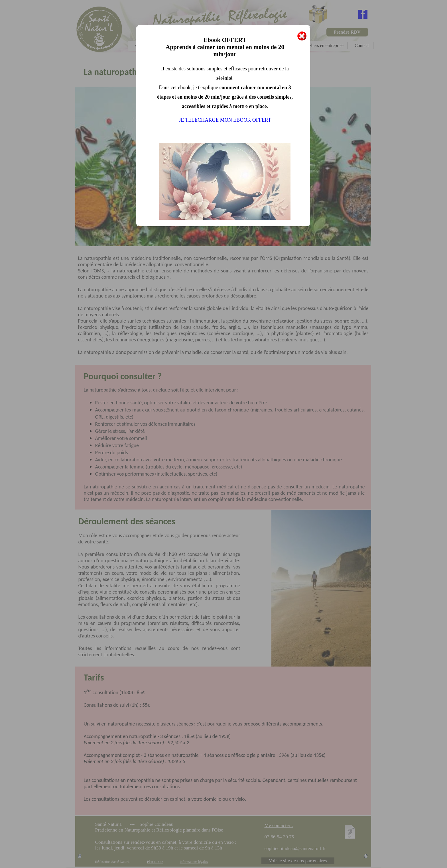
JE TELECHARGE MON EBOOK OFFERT (225, 120)
